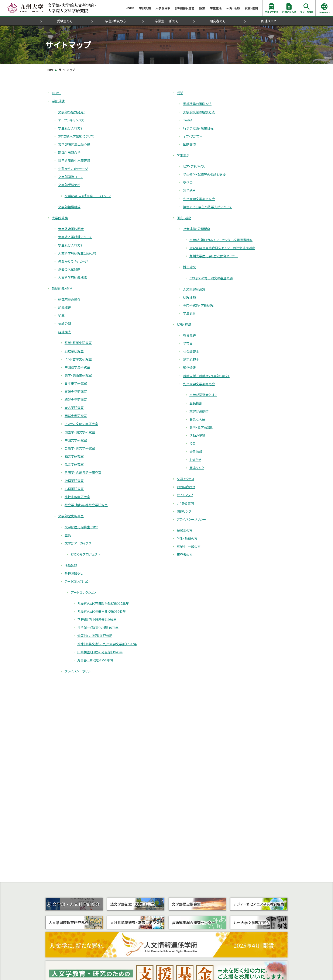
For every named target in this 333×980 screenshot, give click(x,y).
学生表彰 (189, 313)
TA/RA (188, 120)
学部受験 (145, 8)
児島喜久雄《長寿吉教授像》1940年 (102, 611)
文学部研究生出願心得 (74, 144)
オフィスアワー (193, 136)
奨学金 (188, 182)
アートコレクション (77, 581)
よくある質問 (185, 503)
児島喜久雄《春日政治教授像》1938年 (103, 603)
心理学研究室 (74, 489)
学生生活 (216, 8)
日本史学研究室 (76, 383)
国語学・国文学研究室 (80, 432)
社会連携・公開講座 (197, 229)
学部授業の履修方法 (197, 104)
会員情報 (196, 452)
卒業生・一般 (167, 21)
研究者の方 (218, 21)
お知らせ (195, 460)
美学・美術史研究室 (78, 375)
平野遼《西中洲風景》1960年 (97, 619)
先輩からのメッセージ (73, 169)
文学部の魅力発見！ (72, 112)
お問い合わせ (289, 8)
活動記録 (71, 565)
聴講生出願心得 (69, 153)
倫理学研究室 (74, 351)
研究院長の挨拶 (69, 299)
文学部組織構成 (69, 207)
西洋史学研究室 (76, 416)
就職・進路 (251, 8)
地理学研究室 (74, 481)
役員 (193, 444)
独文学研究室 (74, 456)
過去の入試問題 (69, 269)
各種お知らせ (74, 573)
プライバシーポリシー (79, 671)
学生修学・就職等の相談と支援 (204, 174)
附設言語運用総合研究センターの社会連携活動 (222, 248)
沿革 (61, 316)
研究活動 (189, 297)
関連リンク (268, 21)
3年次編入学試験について (76, 136)
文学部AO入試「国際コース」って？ (88, 196)
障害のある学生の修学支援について (208, 207)
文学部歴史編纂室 (71, 516)
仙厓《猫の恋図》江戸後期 (95, 636)
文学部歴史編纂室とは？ (81, 527)
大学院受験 (163, 8)
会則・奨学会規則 (201, 427)
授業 (202, 8)
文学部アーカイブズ (78, 543)
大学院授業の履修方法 (199, 112)
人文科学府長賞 (194, 289)
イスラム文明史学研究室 (81, 424)
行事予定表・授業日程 (198, 128)
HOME (130, 8)
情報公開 (65, 324)
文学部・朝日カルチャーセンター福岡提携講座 (221, 240)
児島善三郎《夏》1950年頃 (95, 660)
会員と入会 (197, 419)
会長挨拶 (196, 403)
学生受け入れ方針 (71, 128)
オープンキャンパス (71, 120)
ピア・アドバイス (194, 166)
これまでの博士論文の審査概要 (211, 278)
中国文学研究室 (76, 440)
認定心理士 (191, 359)
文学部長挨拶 (199, 411)
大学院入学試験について (75, 237)
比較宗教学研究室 (77, 497)
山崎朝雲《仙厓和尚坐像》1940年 (100, 652)
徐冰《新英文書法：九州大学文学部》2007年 (107, 644)
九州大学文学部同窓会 (199, 384)
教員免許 (189, 335)
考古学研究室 (74, 408)
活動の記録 (197, 435)
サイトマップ (67, 70)
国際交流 (189, 144)
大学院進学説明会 (71, 229)
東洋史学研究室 (76, 392)
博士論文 (189, 267)
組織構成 (65, 332)
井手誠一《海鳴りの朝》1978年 (98, 628)
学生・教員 (116, 21)
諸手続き (189, 191)
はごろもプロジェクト (85, 554)
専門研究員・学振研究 (198, 305)
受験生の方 (65, 21)
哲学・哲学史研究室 (78, 343)
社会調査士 (191, 351)
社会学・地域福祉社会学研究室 (86, 505)
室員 (68, 535)
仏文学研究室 (74, 464)
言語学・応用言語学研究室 (83, 473)
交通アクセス (272, 8)
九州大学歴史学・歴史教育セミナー (214, 256)
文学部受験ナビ (69, 185)
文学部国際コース (71, 177)
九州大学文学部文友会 (199, 199)
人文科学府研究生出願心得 (77, 253)
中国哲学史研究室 (77, 367)
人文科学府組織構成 (73, 277)
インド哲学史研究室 (78, 359)
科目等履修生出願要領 (74, 161)
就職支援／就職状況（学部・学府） (206, 376)
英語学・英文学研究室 (80, 448)
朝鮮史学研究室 (76, 400)
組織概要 (65, 307)
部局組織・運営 (185, 8)
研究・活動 (233, 8)
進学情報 (189, 368)
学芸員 (188, 343)
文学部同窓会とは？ (203, 395)
